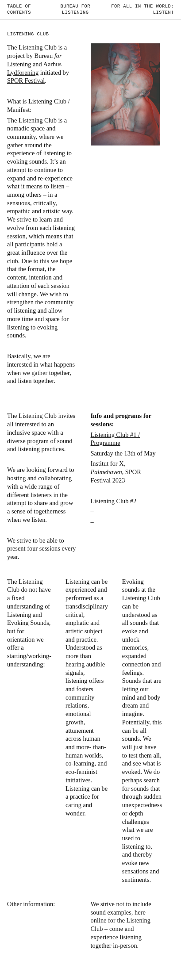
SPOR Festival (26, 80)
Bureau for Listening (75, 9)
